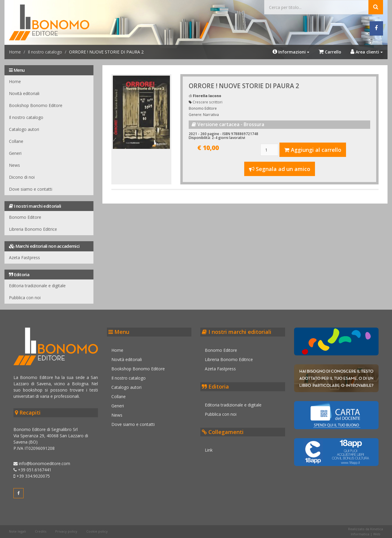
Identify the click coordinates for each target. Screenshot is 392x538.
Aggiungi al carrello (313, 150)
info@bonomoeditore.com (42, 463)
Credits (41, 531)
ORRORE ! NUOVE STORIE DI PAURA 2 (244, 86)
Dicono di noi (22, 177)
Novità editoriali (24, 93)
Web (377, 534)
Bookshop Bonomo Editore (36, 105)
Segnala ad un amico (280, 169)
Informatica (360, 534)
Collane (16, 141)
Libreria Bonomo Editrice (33, 229)
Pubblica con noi (25, 298)
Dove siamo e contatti (31, 189)
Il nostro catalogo (45, 52)
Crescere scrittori (207, 102)
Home (15, 52)
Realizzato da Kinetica (366, 529)
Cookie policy (97, 531)
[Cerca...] (316, 7)
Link (209, 450)
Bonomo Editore (25, 217)
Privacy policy (66, 531)
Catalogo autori (24, 129)
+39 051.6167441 (32, 470)
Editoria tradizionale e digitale (37, 286)
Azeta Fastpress (24, 257)
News (14, 165)
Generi (15, 153)
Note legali (17, 531)
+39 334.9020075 (32, 476)
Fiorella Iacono (207, 96)
